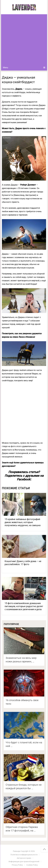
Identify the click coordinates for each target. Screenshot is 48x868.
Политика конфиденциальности (24, 855)
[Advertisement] (24, 39)
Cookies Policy (32, 865)
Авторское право (24, 858)
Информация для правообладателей (24, 862)
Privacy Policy (17, 865)
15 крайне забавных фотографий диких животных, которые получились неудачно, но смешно (23, 522)
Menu (6, 68)
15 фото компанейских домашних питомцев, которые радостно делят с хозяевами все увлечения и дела (24, 606)
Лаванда (17, 851)
